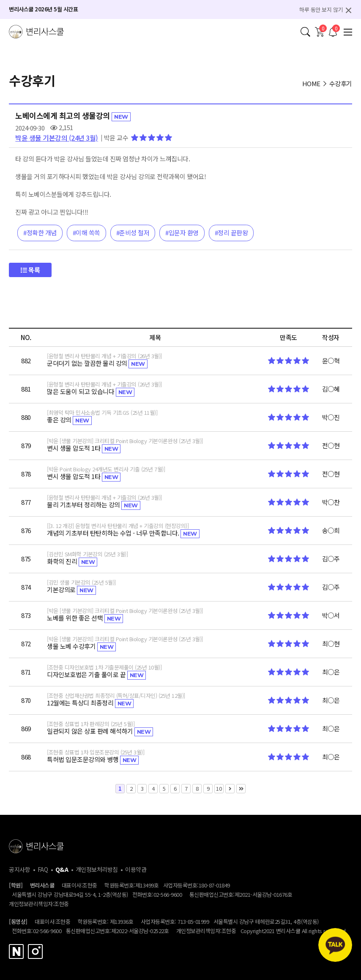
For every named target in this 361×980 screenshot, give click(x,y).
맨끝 (241, 789)
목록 (30, 270)
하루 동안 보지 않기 (321, 10)
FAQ (43, 869)
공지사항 (19, 869)
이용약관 (136, 869)
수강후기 (341, 83)
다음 (230, 789)
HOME (311, 83)
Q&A (62, 869)
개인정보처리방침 (97, 869)
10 (218, 788)
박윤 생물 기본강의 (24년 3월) (57, 138)
